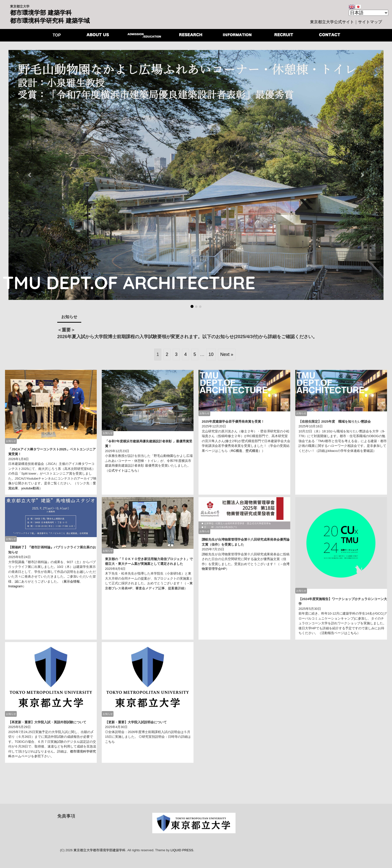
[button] (29, 175)
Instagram (15, 586)
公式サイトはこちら (123, 470)
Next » (227, 354)
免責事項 (66, 816)
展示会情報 (72, 581)
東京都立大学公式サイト (332, 22)
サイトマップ (370, 22)
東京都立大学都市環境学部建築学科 (99, 850)
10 (211, 354)
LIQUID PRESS (182, 850)
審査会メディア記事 (150, 588)
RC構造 (237, 451)
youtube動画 (30, 488)
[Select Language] (368, 13)
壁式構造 (252, 451)
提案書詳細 (176, 588)
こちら (352, 633)
